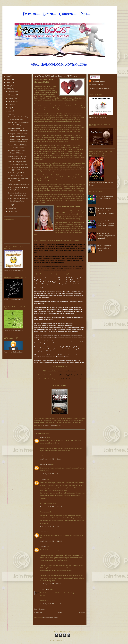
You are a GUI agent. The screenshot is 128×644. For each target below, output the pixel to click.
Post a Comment (40, 609)
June (10, 111)
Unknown (43, 437)
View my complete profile (100, 88)
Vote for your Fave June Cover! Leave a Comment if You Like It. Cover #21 (105, 211)
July (10, 108)
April (10, 205)
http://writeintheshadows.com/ (70, 379)
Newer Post (38, 613)
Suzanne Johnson (45, 464)
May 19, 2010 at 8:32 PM (51, 604)
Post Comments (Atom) (51, 617)
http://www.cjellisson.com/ (67, 371)
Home (60, 613)
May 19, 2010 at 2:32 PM (51, 584)
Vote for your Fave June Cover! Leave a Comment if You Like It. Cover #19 (105, 223)
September (12, 101)
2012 (8, 82)
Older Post (81, 613)
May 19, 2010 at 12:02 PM (51, 526)
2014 (8, 76)
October (11, 98)
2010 (8, 89)
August (11, 105)
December (12, 92)
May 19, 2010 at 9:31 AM (51, 474)
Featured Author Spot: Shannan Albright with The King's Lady (105, 236)
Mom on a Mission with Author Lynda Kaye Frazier (103, 248)
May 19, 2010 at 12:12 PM (51, 541)
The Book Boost (98, 81)
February (12, 211)
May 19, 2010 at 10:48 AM (51, 506)
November (12, 95)
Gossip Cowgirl (45, 589)
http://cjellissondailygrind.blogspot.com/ (68, 375)
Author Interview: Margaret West (19, 184)
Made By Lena (71, 640)
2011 (8, 86)
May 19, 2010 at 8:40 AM (51, 459)
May (10, 114)
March (11, 208)
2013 (8, 79)
